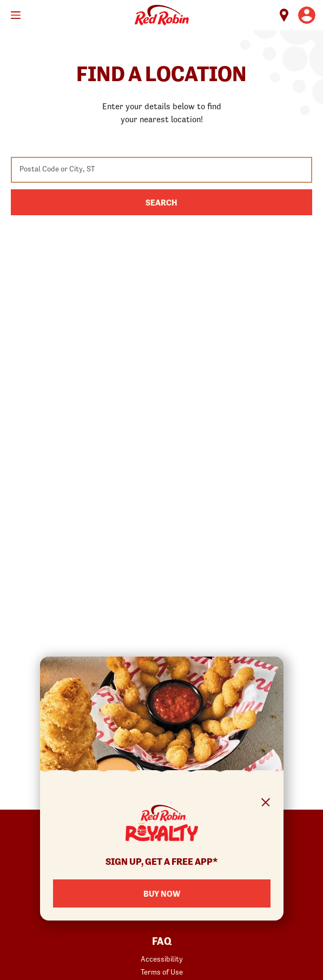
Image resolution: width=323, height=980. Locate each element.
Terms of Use (162, 972)
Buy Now (162, 893)
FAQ (162, 942)
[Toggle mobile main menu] (16, 15)
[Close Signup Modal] (266, 804)
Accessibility (162, 959)
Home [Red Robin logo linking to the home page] (162, 15)
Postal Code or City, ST (57, 169)
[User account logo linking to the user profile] (307, 15)
